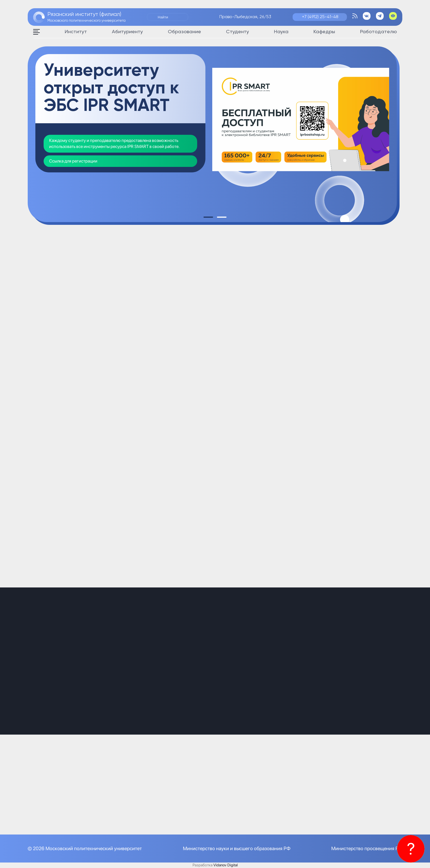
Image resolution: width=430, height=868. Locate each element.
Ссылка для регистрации (73, 161)
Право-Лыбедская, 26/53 (245, 17)
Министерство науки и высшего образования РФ (237, 848)
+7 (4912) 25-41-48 (320, 17)
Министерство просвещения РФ (367, 848)
